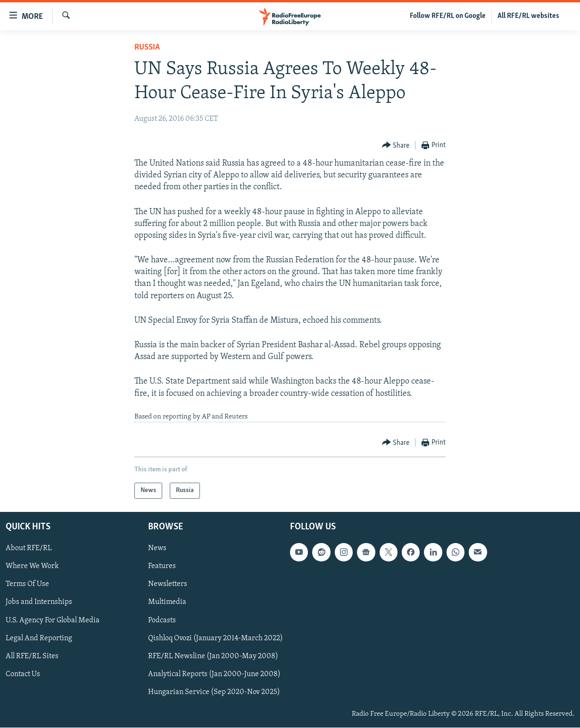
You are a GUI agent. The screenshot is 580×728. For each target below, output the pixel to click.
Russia (147, 47)
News (157, 549)
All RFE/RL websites (528, 16)
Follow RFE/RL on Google (448, 16)
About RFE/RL (29, 549)
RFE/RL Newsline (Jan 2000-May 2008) (213, 656)
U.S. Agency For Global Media (53, 620)
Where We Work (32, 567)
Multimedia (167, 602)
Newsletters (168, 585)
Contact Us (23, 674)
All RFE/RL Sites (32, 656)
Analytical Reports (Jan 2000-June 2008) (214, 674)
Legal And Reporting (39, 638)
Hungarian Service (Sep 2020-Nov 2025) (214, 692)
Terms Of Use (27, 585)
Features (162, 567)
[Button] (396, 146)
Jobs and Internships (39, 602)
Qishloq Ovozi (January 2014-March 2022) (215, 638)
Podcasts (162, 620)
